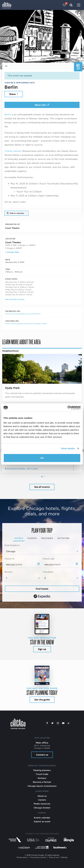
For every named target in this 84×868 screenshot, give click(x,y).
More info (42, 105)
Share (13, 94)
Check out (48, 559)
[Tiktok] (69, 723)
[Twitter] (52, 723)
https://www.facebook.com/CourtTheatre (23, 314)
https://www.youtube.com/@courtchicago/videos (26, 324)
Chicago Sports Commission (42, 786)
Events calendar (42, 818)
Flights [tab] (32, 538)
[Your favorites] (64, 5)
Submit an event (42, 822)
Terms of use (54, 857)
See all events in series (15, 299)
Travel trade (42, 774)
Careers (42, 800)
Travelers (48, 572)
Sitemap (64, 857)
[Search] (71, 5)
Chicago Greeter (42, 808)
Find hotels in (12, 545)
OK (42, 458)
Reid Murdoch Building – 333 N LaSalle (22, 469)
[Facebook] (47, 723)
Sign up (42, 649)
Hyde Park (12, 388)
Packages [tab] (47, 538)
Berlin (8, 115)
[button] (42, 477)
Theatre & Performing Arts (20, 83)
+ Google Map (12, 252)
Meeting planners (42, 770)
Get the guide (42, 700)
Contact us (42, 755)
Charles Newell (13, 151)
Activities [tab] (64, 538)
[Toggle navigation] (79, 5)
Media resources (42, 804)
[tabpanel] (42, 571)
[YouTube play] (63, 723)
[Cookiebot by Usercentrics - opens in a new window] (68, 408)
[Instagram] (58, 723)
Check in (9, 559)
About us (42, 796)
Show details (68, 448)
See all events (42, 487)
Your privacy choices (38, 857)
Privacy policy (22, 857)
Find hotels (42, 589)
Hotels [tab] (19, 538)
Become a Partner (42, 782)
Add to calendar (16, 213)
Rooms (8, 572)
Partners (42, 778)
